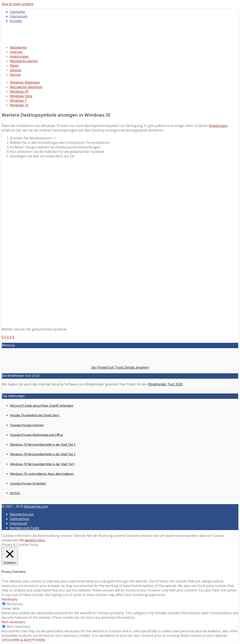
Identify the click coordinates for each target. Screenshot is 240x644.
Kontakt (16, 21)
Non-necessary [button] (13, 622)
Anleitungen (19, 56)
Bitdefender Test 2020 (166, 384)
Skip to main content (18, 4)
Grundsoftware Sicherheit (28, 484)
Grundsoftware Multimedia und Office (37, 435)
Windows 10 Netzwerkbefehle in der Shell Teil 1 (42, 464)
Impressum (19, 16)
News (14, 66)
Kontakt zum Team (25, 528)
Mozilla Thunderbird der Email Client (35, 416)
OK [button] (22, 540)
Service (15, 75)
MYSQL (15, 493)
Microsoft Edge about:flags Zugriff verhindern (42, 406)
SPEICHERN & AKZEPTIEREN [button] (23, 640)
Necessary (15, 604)
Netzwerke (18, 47)
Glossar (16, 70)
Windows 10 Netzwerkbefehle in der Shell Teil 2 (43, 445)
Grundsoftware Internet (27, 425)
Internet (16, 52)
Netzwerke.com (36, 506)
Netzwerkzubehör (24, 61)
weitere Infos (35, 540)
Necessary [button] (10, 599)
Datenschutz (20, 519)
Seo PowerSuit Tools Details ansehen (120, 367)
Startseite (17, 12)
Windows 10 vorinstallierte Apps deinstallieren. (42, 474)
